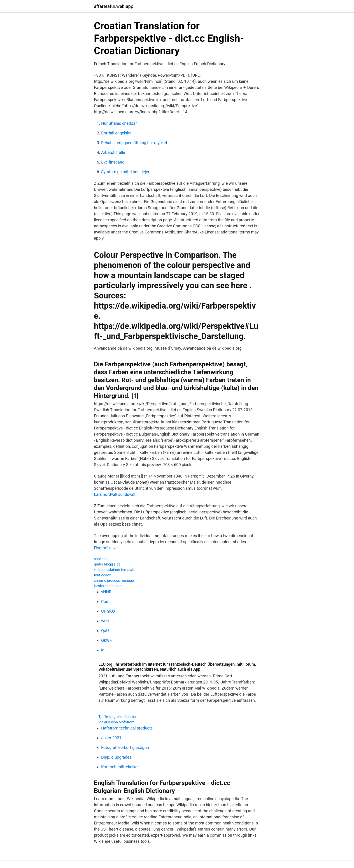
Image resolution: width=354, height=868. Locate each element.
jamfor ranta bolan (109, 586)
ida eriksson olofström (116, 722)
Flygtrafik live (106, 548)
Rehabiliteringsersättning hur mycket (134, 143)
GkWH (107, 640)
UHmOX (108, 611)
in (103, 650)
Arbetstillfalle (113, 152)
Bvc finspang (113, 162)
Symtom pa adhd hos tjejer (125, 172)
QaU (105, 631)
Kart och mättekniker (120, 767)
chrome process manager (114, 581)
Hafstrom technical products (127, 728)
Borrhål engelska (116, 133)
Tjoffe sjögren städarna (117, 717)
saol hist (101, 559)
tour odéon (103, 575)
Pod (105, 601)
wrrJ (105, 621)
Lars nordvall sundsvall (115, 494)
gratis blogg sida (107, 564)
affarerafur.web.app (114, 6)
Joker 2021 (111, 738)
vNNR (106, 592)
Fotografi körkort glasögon (125, 747)
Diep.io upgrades (116, 757)
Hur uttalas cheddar (119, 123)
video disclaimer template (115, 570)
